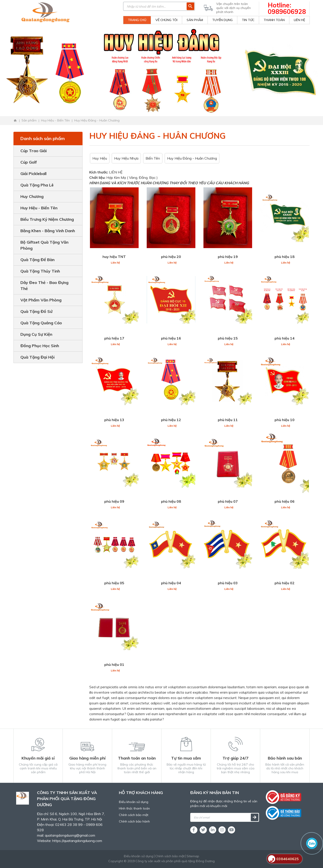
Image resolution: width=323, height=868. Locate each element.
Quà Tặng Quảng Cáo (41, 323)
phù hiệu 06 (285, 501)
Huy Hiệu (100, 158)
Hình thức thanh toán (134, 808)
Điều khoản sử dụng (134, 802)
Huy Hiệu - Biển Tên (39, 208)
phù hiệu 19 (228, 257)
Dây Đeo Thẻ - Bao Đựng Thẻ (44, 286)
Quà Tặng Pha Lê (37, 185)
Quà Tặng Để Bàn (37, 260)
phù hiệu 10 (285, 420)
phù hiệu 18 (285, 257)
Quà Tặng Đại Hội (37, 357)
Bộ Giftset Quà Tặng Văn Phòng (44, 245)
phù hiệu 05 (114, 583)
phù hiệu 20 (171, 257)
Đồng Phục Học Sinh (40, 346)
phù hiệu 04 (171, 583)
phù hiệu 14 (285, 338)
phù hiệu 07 (228, 501)
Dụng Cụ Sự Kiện (36, 334)
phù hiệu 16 (171, 338)
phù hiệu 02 (285, 583)
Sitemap (193, 856)
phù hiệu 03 (228, 583)
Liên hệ (115, 263)
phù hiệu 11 (228, 420)
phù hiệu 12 (171, 420)
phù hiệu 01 (114, 665)
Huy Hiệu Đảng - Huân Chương (192, 158)
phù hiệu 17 (114, 338)
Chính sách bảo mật (134, 815)
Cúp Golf (29, 162)
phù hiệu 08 (171, 501)
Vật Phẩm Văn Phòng (41, 300)
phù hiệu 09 (114, 501)
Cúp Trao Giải (34, 151)
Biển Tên (153, 158)
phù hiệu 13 (114, 420)
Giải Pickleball (33, 174)
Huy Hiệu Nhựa (126, 158)
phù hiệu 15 (228, 338)
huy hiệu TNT (114, 257)
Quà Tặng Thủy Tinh (40, 271)
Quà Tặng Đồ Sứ (36, 311)
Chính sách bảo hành (134, 821)
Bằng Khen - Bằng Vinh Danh (48, 231)
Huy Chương (32, 196)
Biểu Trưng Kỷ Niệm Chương (47, 219)
